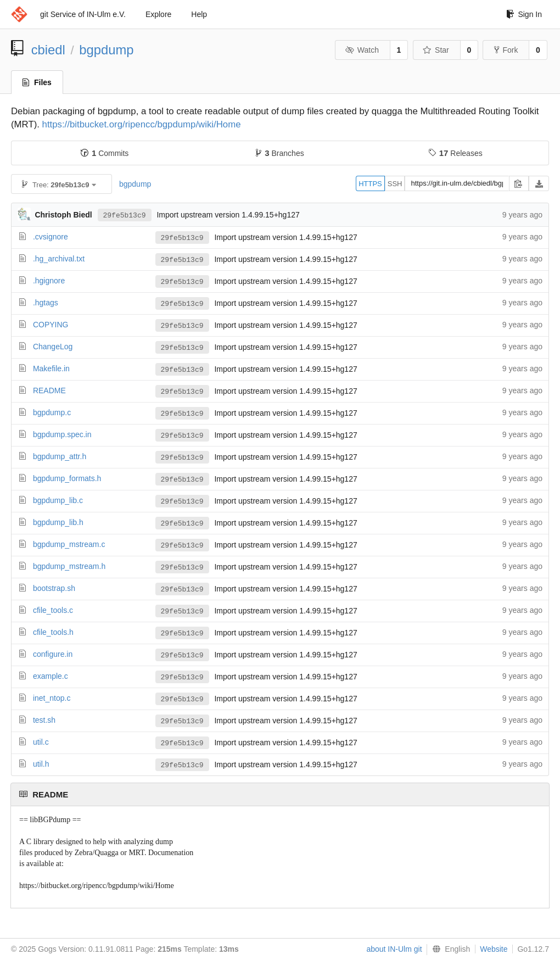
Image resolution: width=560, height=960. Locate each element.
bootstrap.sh (54, 588)
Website (494, 949)
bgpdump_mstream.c (69, 544)
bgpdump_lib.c (58, 500)
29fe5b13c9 (125, 215)
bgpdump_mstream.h (69, 566)
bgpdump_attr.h (60, 456)
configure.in (53, 654)
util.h (41, 764)
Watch (362, 50)
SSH (395, 184)
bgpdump (106, 50)
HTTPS (370, 184)
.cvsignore (51, 237)
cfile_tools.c (53, 610)
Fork (506, 50)
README (49, 390)
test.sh (44, 720)
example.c (51, 676)
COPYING (51, 325)
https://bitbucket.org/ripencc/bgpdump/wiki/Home (142, 124)
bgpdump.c (52, 412)
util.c (41, 742)
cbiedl (48, 50)
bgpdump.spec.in (62, 434)
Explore (158, 14)
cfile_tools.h (53, 632)
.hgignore (49, 281)
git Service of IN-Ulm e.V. (83, 14)
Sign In (524, 14)
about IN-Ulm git (394, 949)
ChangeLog (53, 347)
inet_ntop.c (52, 698)
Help (199, 14)
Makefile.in (51, 369)
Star (436, 50)
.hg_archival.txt (59, 259)
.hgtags (46, 303)
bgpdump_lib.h (58, 522)
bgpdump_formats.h (67, 478)
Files (37, 82)
